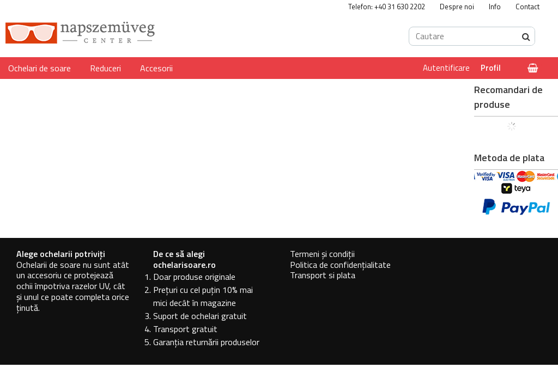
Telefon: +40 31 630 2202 (387, 7)
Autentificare (446, 68)
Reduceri (105, 68)
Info (495, 7)
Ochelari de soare (40, 68)
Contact (527, 7)
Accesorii (156, 68)
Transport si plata (323, 275)
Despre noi (457, 7)
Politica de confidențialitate (340, 265)
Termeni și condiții (322, 254)
